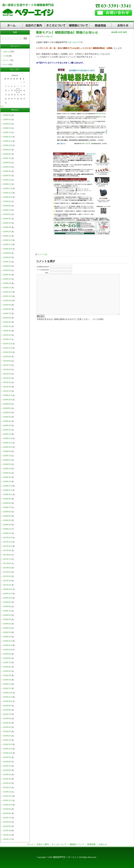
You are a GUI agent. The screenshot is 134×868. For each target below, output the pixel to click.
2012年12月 (8, 796)
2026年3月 (7, 124)
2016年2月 (7, 632)
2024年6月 (7, 214)
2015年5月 (7, 671)
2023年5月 (7, 270)
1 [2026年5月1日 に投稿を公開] (21, 82)
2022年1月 (7, 339)
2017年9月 (7, 550)
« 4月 (2, 106)
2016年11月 (8, 594)
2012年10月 (8, 805)
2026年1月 (7, 132)
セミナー (7, 60)
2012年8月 (7, 813)
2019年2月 (7, 477)
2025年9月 (7, 150)
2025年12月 (8, 137)
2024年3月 (7, 227)
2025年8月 (7, 154)
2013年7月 (7, 766)
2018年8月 (7, 503)
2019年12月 (8, 438)
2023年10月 (8, 249)
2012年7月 (7, 818)
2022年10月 (8, 301)
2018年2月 (7, 529)
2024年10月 (8, 197)
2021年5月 (7, 374)
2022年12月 (8, 292)
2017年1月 (7, 585)
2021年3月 (7, 382)
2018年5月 (7, 516)
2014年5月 (7, 723)
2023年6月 (7, 266)
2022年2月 (7, 335)
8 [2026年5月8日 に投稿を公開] (21, 86)
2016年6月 (7, 615)
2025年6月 (7, 163)
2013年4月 (7, 779)
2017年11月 (8, 542)
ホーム (11, 25)
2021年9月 (7, 357)
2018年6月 (7, 512)
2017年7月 (7, 559)
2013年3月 (7, 783)
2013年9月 (7, 757)
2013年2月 (7, 788)
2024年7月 (7, 210)
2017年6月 (7, 563)
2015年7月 (7, 663)
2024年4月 (7, 223)
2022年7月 (7, 313)
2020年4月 (7, 421)
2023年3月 (7, 279)
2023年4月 (7, 275)
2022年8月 (7, 309)
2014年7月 (7, 714)
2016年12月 (8, 589)
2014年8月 (7, 710)
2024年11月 (8, 193)
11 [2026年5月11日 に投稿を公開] (9, 91)
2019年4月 (7, 469)
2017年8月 (7, 555)
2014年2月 (7, 736)
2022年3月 (7, 331)
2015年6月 (7, 667)
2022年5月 (7, 322)
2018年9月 (7, 499)
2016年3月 (7, 628)
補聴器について (78, 25)
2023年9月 (7, 253)
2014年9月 (7, 706)
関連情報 (100, 25)
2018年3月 (7, 525)
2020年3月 (7, 426)
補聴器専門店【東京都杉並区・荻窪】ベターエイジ (46, 14)
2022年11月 (8, 296)
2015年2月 (7, 684)
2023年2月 (7, 283)
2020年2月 (7, 430)
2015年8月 (7, 658)
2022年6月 (7, 318)
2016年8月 (7, 607)
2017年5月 (7, 568)
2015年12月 (8, 641)
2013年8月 (7, 762)
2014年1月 (7, 740)
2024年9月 (7, 201)
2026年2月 (7, 128)
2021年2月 (7, 387)
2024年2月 (7, 232)
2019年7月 (7, 456)
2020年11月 (8, 395)
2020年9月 (7, 404)
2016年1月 (7, 637)
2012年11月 (8, 800)
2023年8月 (7, 257)
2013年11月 (8, 749)
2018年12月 (8, 486)
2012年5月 (7, 826)
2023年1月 (7, 288)
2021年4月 (7, 378)
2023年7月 (7, 262)
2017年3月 (7, 576)
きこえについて (56, 25)
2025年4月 (7, 171)
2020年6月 (7, 413)
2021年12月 (8, 344)
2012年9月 (7, 809)
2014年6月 (7, 719)
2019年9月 (7, 451)
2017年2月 (7, 581)
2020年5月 (7, 417)
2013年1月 (7, 792)
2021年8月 (7, 361)
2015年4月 (7, 675)
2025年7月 (7, 158)
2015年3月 (7, 680)
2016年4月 (7, 624)
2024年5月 (7, 219)
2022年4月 (7, 326)
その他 (6, 56)
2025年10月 (8, 145)
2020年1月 (7, 434)
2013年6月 (7, 770)
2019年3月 (7, 473)
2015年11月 (8, 645)
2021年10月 (8, 352)
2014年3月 (7, 731)
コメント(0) (42, 254)
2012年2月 (7, 835)
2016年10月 (8, 598)
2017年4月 (7, 572)
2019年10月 (8, 447)
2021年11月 (8, 348)
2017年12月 (8, 538)
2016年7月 (7, 611)
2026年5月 (7, 115)
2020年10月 (8, 400)
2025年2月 (7, 180)
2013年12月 (8, 744)
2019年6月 (7, 460)
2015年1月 (7, 688)
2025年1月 (7, 184)
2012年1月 (7, 839)
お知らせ (123, 25)
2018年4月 (7, 520)
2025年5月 (7, 167)
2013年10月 (8, 753)
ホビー (6, 65)
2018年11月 (8, 490)
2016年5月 (7, 619)
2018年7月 (7, 507)
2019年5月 (7, 464)
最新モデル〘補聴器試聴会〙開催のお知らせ (67, 32)
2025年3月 (7, 176)
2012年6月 (7, 822)
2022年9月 (7, 305)
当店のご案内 (34, 25)
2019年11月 (8, 443)
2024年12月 (8, 189)
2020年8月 (7, 408)
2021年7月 (7, 365)
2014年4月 (7, 727)
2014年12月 (8, 693)
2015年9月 (7, 654)
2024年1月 (7, 236)
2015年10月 (8, 650)
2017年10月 (8, 546)
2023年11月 (8, 245)
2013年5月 (7, 775)
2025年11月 (8, 141)
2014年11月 (8, 697)
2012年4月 (7, 831)
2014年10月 (8, 701)
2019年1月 (7, 482)
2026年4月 (7, 120)
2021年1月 (7, 391)
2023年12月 (8, 240)
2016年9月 (7, 602)
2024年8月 (7, 206)
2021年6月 (7, 369)
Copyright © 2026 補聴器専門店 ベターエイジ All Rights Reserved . (67, 857)
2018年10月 (8, 494)
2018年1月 (7, 533)
